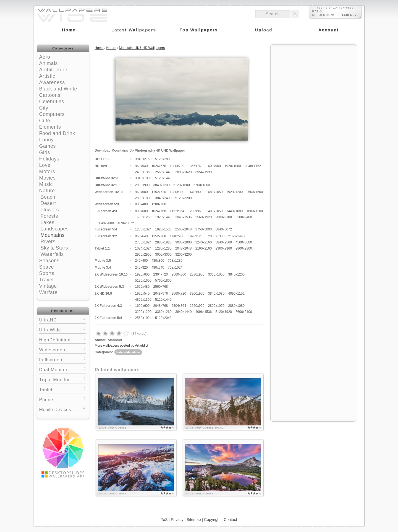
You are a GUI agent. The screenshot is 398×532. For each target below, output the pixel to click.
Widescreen (63, 349)
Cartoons (50, 95)
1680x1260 (143, 217)
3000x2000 (183, 242)
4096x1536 (204, 312)
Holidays (49, 159)
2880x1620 (183, 172)
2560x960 (197, 306)
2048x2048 (183, 248)
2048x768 (161, 306)
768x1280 (175, 261)
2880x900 (142, 185)
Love (45, 165)
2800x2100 (223, 217)
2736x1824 (143, 242)
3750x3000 (204, 229)
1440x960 (177, 236)
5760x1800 (202, 185)
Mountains (53, 235)
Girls (45, 152)
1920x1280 (196, 236)
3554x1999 (204, 172)
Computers (52, 114)
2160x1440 (236, 236)
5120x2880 (163, 159)
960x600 (142, 192)
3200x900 (197, 294)
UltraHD (63, 319)
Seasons (49, 261)
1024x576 (159, 166)
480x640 (158, 268)
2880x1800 (143, 198)
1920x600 (142, 274)
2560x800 (179, 274)
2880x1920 (163, 242)
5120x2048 (163, 318)
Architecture (53, 70)
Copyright (212, 520)
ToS (164, 520)
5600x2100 (244, 312)
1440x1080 (235, 211)
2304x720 (161, 274)
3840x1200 (162, 185)
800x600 (142, 211)
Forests (49, 216)
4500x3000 (244, 242)
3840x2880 (106, 223)
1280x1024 (143, 229)
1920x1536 (163, 229)
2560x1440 (163, 172)
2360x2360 (223, 248)
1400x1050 (214, 211)
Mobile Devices (55, 410)
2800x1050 (216, 306)
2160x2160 (204, 248)
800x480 (142, 204)
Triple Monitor (63, 379)
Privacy (177, 520)
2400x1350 (143, 172)
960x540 (142, 166)
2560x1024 (143, 318)
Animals (49, 63)
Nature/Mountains (128, 352)
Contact (230, 520)
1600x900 (214, 166)
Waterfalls (52, 254)
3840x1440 (183, 312)
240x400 (142, 261)
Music (46, 184)
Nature (47, 191)
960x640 (142, 236)
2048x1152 (253, 166)
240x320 (142, 268)
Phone (63, 399)
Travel (46, 280)
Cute (45, 121)
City (44, 108)
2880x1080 (236, 306)
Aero (45, 57)
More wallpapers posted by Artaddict (121, 346)
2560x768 (161, 287)
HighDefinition (63, 339)
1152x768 (159, 236)
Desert (48, 203)
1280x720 (177, 166)
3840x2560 (223, 242)
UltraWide (63, 329)
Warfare (49, 292)
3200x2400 (244, 217)
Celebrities (52, 102)
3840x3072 (223, 229)
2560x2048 (183, 229)
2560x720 (179, 294)
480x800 (158, 261)
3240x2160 (204, 242)
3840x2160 (143, 159)
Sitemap (194, 520)
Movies (48, 178)
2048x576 (161, 294)
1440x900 (195, 192)
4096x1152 (236, 294)
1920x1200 (235, 192)
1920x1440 (163, 217)
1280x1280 (163, 248)
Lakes (48, 222)
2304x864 (179, 306)
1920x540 (142, 294)
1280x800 (177, 192)
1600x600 (142, 306)
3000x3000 (163, 255)
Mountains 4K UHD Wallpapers (142, 48)
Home (99, 48)
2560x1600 (255, 192)
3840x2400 (163, 198)
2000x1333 (216, 236)
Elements (50, 127)
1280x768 (159, 204)
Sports (47, 273)
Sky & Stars (54, 248)
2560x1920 (204, 217)
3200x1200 (143, 312)
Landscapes (55, 229)
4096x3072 (126, 223)
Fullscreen (63, 359)
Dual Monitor (63, 369)
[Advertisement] (313, 82)
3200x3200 (183, 255)
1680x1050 (214, 192)
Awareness (52, 82)
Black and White (58, 89)
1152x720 (159, 192)
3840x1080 (143, 178)
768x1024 (175, 268)
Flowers (50, 210)
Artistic (47, 76)
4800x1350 (143, 300)
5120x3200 (183, 198)
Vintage (48, 286)
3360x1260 (163, 312)
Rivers (48, 242)
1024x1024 (143, 248)
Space (47, 267)
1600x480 (142, 287)
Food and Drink (57, 133)
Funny (47, 140)
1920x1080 (233, 166)
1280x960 (195, 211)
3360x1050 (216, 274)
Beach (48, 197)
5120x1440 (163, 178)
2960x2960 (143, 255)
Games (48, 146)
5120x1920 (223, 312)
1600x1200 (255, 211)
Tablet (63, 389)
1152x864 (177, 211)
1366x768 (195, 166)
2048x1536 (183, 217)
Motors (47, 172)
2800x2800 (244, 248)
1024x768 (159, 211)
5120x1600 (181, 185)
